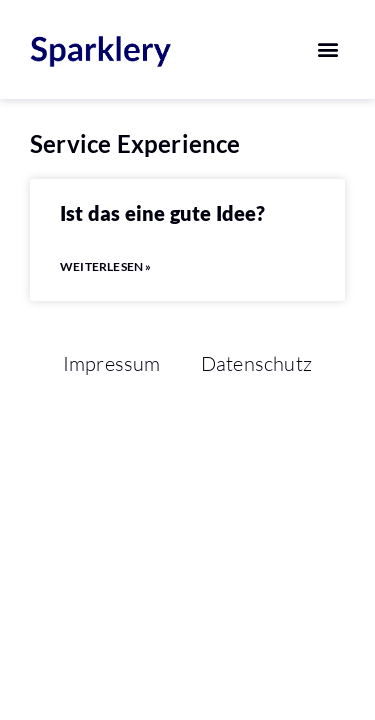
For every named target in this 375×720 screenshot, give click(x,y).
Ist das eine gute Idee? (163, 213)
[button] (328, 49)
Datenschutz (256, 363)
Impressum (112, 363)
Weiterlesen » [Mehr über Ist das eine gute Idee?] (106, 266)
